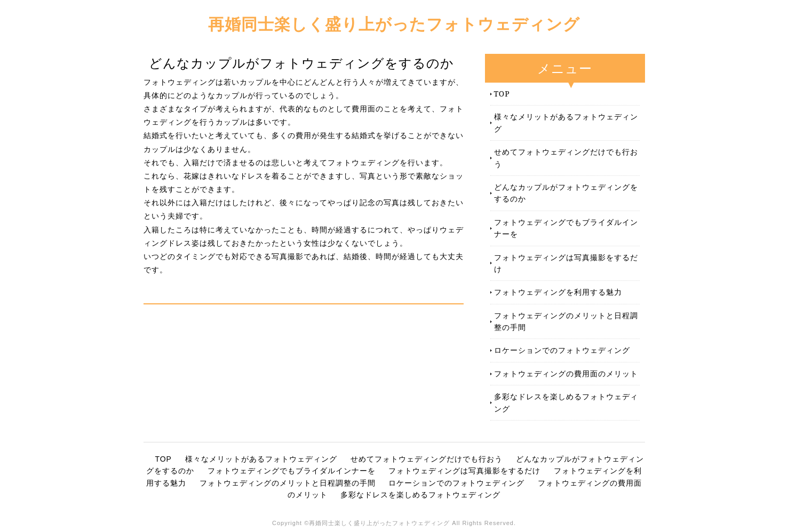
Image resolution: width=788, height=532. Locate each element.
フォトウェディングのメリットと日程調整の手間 (566, 321)
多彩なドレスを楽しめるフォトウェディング (566, 402)
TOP (502, 94)
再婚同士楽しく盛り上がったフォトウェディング (394, 24)
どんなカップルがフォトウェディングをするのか (566, 193)
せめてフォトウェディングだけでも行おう (566, 158)
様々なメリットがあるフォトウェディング (566, 122)
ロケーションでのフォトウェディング (562, 350)
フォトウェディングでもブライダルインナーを (566, 228)
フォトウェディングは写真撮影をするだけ (566, 263)
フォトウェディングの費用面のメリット (566, 373)
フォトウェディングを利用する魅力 (558, 292)
